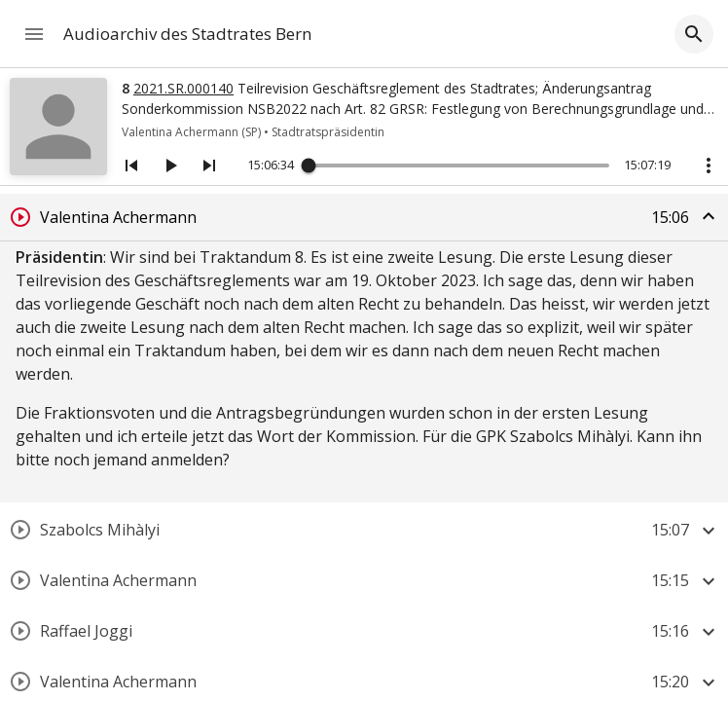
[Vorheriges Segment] (131, 166)
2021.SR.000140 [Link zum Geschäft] (183, 88)
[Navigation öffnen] (34, 34)
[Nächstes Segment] (209, 166)
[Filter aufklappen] (694, 34)
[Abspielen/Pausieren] (170, 166)
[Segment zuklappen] (709, 216)
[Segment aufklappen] (709, 531)
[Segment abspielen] (20, 217)
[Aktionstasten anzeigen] (709, 166)
